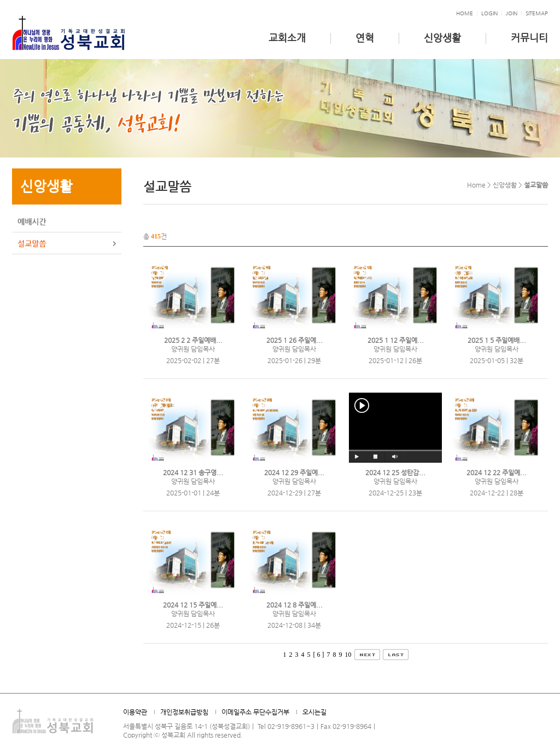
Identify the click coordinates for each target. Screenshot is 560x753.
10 (348, 655)
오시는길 (314, 712)
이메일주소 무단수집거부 (255, 712)
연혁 (365, 37)
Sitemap (537, 13)
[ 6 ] (319, 655)
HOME (465, 13)
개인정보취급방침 (184, 712)
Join (512, 13)
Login (489, 13)
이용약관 (135, 712)
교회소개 (287, 37)
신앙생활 (442, 37)
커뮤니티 (529, 37)
